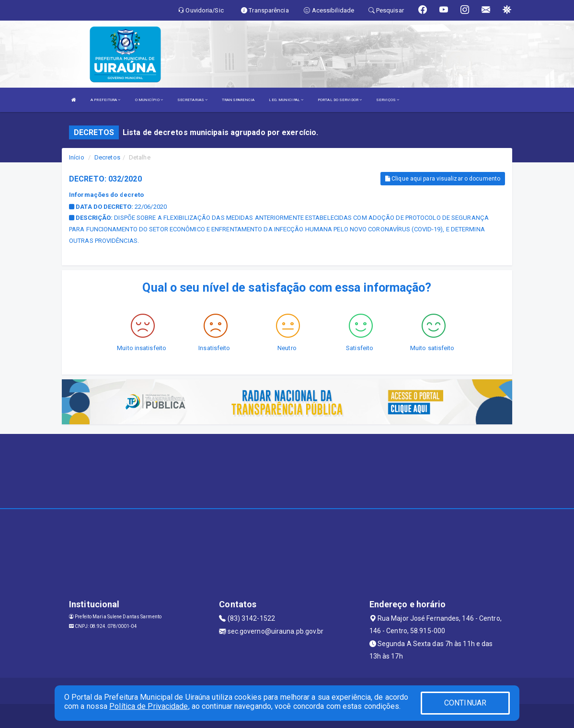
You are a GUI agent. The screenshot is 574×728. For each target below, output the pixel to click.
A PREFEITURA (105, 100)
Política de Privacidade (149, 706)
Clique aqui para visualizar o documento (443, 179)
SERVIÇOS (388, 100)
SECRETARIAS (192, 100)
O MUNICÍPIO (149, 100)
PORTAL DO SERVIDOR (340, 100)
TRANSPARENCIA (238, 100)
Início (77, 157)
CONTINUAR (465, 703)
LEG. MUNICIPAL (286, 100)
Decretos (107, 157)
